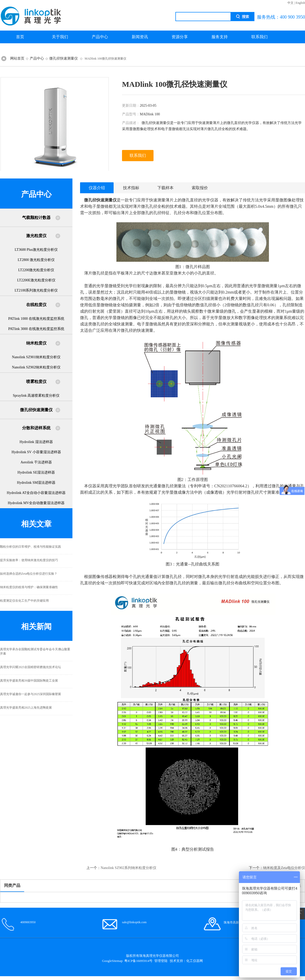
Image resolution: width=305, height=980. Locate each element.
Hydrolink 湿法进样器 (36, 442)
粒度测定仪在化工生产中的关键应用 (24, 601)
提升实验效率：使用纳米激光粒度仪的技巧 (29, 560)
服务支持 (220, 37)
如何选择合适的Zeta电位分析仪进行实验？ (29, 574)
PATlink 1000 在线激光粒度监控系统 (36, 319)
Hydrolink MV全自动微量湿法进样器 (36, 503)
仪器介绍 (97, 188)
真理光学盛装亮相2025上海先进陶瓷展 (26, 708)
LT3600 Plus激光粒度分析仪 (36, 250)
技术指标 (131, 188)
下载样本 (165, 188)
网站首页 (17, 58)
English (300, 3)
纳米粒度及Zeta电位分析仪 (284, 868)
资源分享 (180, 37)
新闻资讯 (140, 37)
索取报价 (200, 188)
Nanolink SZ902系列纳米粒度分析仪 (128, 868)
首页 (20, 37)
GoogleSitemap (112, 961)
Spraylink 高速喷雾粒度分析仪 (36, 396)
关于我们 (60, 37)
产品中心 (100, 37)
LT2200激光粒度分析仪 (36, 270)
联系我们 (260, 37)
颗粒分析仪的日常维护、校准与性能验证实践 (30, 547)
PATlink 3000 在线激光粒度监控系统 (36, 329)
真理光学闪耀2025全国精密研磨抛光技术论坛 (30, 667)
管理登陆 (161, 961)
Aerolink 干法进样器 (36, 462)
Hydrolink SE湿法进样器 (36, 472)
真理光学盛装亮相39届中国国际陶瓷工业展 (29, 681)
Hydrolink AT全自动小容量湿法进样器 (36, 493)
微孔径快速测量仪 (64, 58)
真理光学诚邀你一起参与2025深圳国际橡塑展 (30, 694)
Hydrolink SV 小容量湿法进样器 (36, 452)
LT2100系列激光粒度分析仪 (36, 290)
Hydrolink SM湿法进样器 (36, 483)
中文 (291, 3)
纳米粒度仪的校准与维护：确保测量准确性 (29, 587)
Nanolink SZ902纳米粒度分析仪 (36, 367)
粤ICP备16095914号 (138, 961)
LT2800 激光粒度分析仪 (36, 260)
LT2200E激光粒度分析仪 (36, 280)
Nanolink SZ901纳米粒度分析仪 (36, 357)
